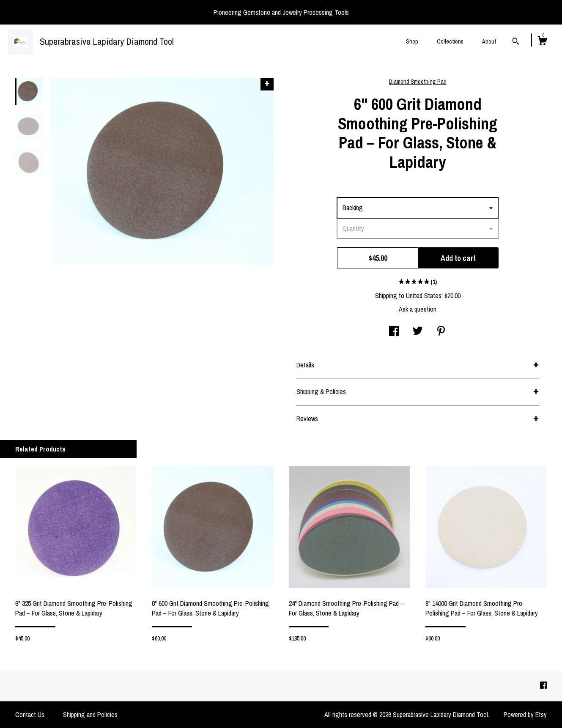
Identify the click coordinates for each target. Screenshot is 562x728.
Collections (450, 41)
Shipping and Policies (90, 714)
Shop (412, 41)
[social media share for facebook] (394, 332)
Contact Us (30, 714)
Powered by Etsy (525, 714)
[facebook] (543, 685)
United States (424, 296)
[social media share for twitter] (418, 332)
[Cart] (542, 42)
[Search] (516, 42)
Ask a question (418, 309)
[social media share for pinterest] (441, 332)
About (489, 41)
